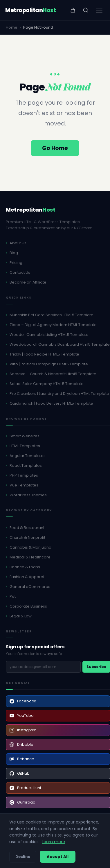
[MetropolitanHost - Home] (30, 10)
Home (12, 27)
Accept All (58, 857)
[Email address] (43, 667)
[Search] (86, 10)
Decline (23, 857)
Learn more (53, 842)
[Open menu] (99, 10)
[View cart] (73, 10)
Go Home (55, 148)
